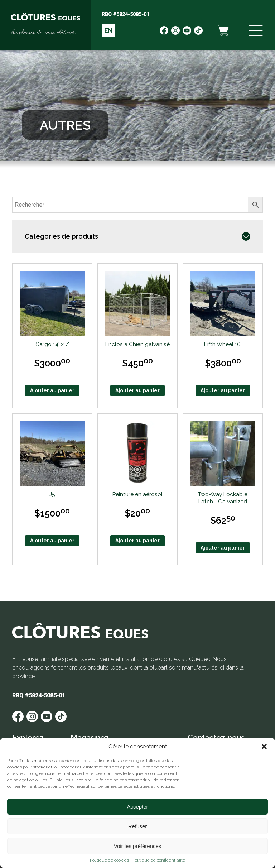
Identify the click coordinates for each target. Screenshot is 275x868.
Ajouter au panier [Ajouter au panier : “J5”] (52, 541)
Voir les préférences (138, 846)
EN (108, 31)
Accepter (137, 807)
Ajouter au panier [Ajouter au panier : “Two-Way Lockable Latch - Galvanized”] (223, 548)
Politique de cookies (109, 860)
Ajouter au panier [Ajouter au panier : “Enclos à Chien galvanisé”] (137, 390)
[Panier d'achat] (223, 30)
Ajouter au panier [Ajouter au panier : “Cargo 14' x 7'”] (52, 390)
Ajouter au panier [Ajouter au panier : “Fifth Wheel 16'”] (223, 390)
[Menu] (256, 30)
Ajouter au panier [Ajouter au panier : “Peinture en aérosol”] (137, 541)
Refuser (138, 826)
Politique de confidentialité (159, 860)
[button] (264, 747)
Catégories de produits (61, 236)
